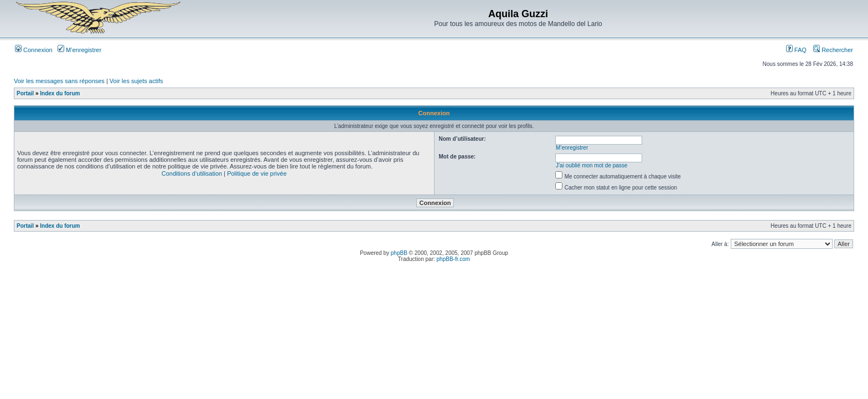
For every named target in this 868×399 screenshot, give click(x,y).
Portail (25, 93)
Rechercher (833, 50)
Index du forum (60, 93)
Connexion (34, 50)
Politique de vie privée (257, 173)
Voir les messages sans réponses (59, 81)
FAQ (796, 50)
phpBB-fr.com (454, 259)
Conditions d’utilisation (192, 173)
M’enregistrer (79, 50)
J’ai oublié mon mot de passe (592, 165)
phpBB (399, 253)
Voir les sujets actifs (136, 81)
